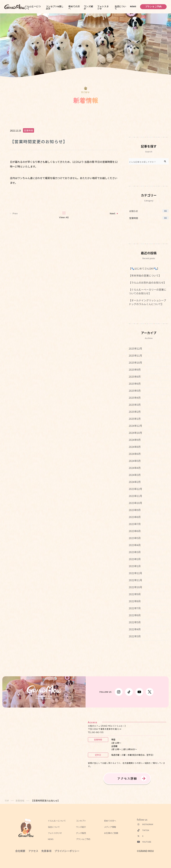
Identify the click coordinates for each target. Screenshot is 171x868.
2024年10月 (135, 433)
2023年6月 (135, 531)
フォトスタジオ (103, 8)
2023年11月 (135, 496)
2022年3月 (135, 636)
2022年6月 (135, 615)
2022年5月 (135, 622)
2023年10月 (135, 503)
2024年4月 (135, 468)
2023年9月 (135, 510)
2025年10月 (135, 362)
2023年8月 (135, 517)
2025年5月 (135, 391)
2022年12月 (135, 573)
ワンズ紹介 (88, 8)
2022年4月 (135, 629)
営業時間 (28, 130)
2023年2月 (135, 559)
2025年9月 (135, 370)
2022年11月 (135, 580)
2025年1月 (135, 419)
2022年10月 (135, 587)
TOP (7, 801)
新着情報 (20, 801)
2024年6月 (135, 454)
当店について (120, 8)
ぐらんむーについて (33, 8)
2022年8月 (135, 601)
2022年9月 (135, 594)
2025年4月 (135, 398)
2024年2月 (135, 482)
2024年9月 (135, 440)
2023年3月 (135, 552)
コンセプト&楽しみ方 (55, 8)
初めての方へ (74, 8)
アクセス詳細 (127, 778)
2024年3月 (135, 475)
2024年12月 (135, 426)
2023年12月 (135, 489)
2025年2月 (135, 412)
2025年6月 (135, 384)
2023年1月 (135, 566)
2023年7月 (135, 524)
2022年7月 (135, 608)
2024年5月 (135, 461)
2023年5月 (135, 538)
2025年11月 (135, 355)
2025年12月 (135, 348)
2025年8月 (135, 377)
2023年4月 (135, 545)
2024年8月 (135, 447)
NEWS (133, 7)
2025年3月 (135, 405)
